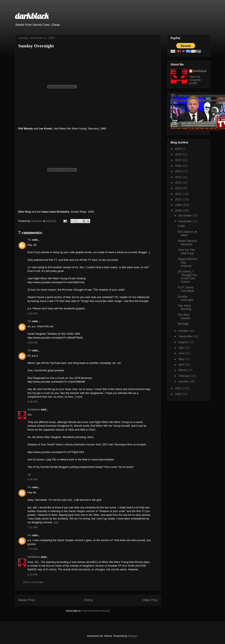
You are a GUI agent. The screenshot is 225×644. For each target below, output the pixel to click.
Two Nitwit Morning (184, 307)
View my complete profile (195, 80)
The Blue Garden (184, 316)
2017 (179, 160)
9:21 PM (33, 575)
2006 (179, 394)
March (183, 370)
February (185, 376)
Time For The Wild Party (186, 252)
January (184, 381)
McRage (183, 324)
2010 (179, 199)
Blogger (133, 636)
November (185, 221)
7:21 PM (33, 527)
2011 (179, 194)
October (184, 331)
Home (89, 600)
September (186, 336)
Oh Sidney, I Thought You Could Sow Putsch (187, 277)
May (182, 359)
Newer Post (27, 600)
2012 (179, 188)
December (185, 215)
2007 (179, 388)
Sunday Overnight (185, 298)
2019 (179, 149)
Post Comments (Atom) (96, 611)
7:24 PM (33, 549)
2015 (179, 171)
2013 (179, 183)
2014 (179, 177)
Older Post (150, 600)
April (182, 365)
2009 (179, 205)
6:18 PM (33, 402)
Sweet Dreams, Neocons (188, 243)
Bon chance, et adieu (187, 233)
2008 (179, 211)
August (183, 342)
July (181, 348)
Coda (181, 226)
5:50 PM (33, 314)
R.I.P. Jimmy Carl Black (186, 289)
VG (30, 240)
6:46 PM (33, 479)
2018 (179, 154)
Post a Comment (33, 582)
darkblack (32, 16)
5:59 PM (33, 343)
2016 (179, 166)
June (182, 353)
